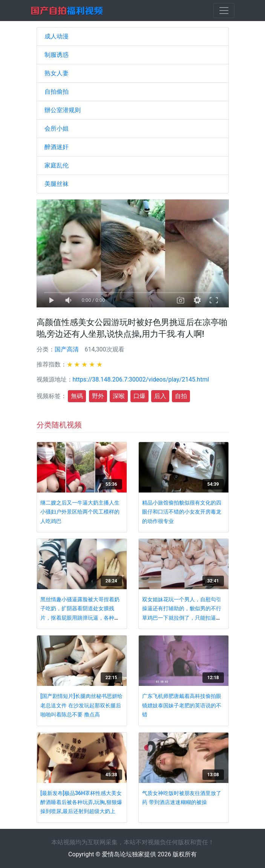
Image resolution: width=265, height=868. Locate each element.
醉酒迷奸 (57, 147)
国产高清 (67, 349)
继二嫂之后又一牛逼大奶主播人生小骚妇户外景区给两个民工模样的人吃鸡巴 (80, 512)
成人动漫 (57, 36)
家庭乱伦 (57, 165)
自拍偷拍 (57, 92)
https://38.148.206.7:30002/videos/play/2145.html (141, 379)
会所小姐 (57, 128)
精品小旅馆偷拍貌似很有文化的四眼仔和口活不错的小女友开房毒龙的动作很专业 (182, 512)
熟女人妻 (57, 73)
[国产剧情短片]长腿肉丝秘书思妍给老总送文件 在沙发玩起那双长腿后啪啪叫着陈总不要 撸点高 (81, 705)
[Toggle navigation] (224, 11)
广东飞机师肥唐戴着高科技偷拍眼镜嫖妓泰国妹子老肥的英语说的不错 (182, 705)
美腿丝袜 (57, 184)
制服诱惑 (57, 55)
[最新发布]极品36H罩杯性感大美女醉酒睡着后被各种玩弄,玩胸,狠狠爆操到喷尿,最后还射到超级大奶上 (81, 803)
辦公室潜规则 (63, 110)
